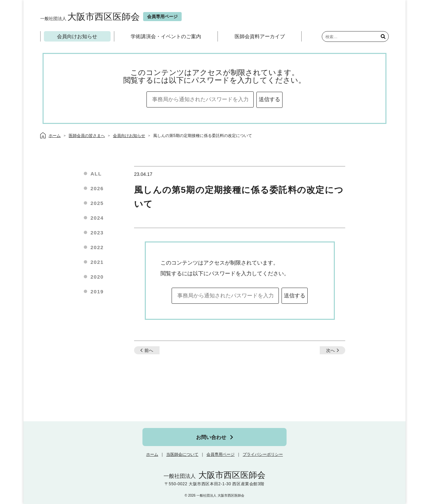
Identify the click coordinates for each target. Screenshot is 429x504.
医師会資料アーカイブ (260, 36)
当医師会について (182, 454)
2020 (97, 277)
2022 (97, 247)
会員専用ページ (221, 454)
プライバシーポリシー (263, 454)
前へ (149, 350)
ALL (96, 174)
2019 (97, 292)
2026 (97, 188)
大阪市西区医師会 (90, 17)
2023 (97, 233)
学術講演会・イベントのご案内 (166, 36)
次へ (330, 350)
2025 (97, 203)
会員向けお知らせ (77, 36)
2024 (97, 218)
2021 (97, 262)
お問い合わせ (211, 437)
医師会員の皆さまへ (87, 136)
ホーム (152, 454)
